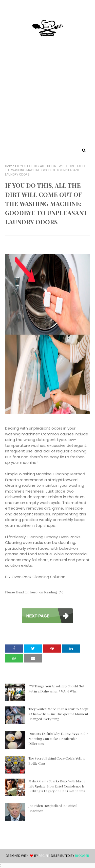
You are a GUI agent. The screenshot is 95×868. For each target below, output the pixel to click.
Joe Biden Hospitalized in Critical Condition (53, 808)
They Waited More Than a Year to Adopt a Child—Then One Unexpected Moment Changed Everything (58, 714)
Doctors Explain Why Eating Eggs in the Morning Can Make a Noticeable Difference (58, 738)
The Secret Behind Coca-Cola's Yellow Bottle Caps (57, 761)
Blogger (82, 856)
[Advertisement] (48, 97)
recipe (44, 856)
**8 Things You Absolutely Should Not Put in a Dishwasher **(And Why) (56, 689)
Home (10, 166)
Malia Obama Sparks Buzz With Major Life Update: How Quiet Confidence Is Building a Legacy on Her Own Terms (57, 786)
